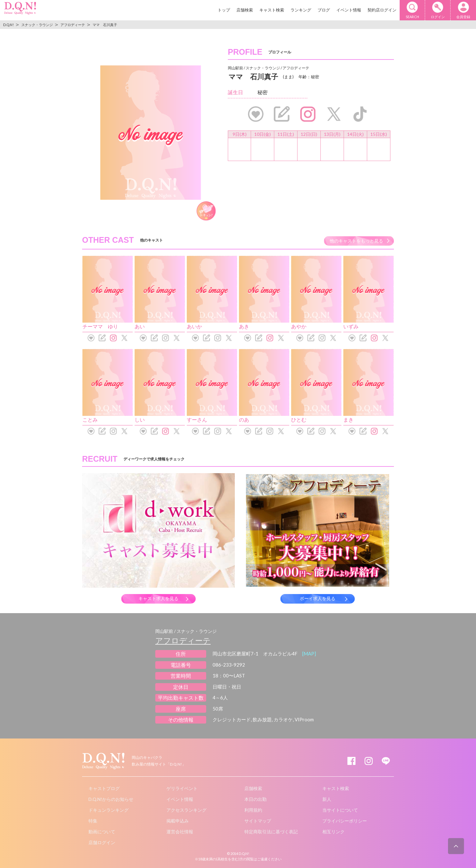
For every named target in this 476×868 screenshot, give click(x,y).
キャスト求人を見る (158, 598)
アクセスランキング (186, 810)
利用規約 (253, 810)
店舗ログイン (102, 842)
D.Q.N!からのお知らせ (111, 799)
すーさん (197, 420)
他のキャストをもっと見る (356, 241)
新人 (327, 799)
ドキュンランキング (108, 810)
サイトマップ (258, 821)
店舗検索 (245, 10)
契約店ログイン (382, 10)
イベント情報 (349, 10)
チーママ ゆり (100, 326)
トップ (224, 10)
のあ (244, 420)
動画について (102, 832)
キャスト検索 (272, 10)
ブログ (324, 10)
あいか (194, 326)
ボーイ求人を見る (318, 598)
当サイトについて (340, 810)
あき (244, 326)
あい (140, 326)
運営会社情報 (180, 832)
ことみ (90, 420)
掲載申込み (178, 821)
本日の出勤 (255, 799)
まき (348, 420)
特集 (93, 821)
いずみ (351, 326)
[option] (150, 133)
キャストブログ (104, 788)
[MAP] (309, 654)
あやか (299, 326)
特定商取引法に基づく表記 (271, 832)
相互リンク (333, 832)
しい (140, 420)
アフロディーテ (183, 640)
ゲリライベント (182, 788)
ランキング (301, 10)
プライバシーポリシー (345, 821)
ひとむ (299, 420)
